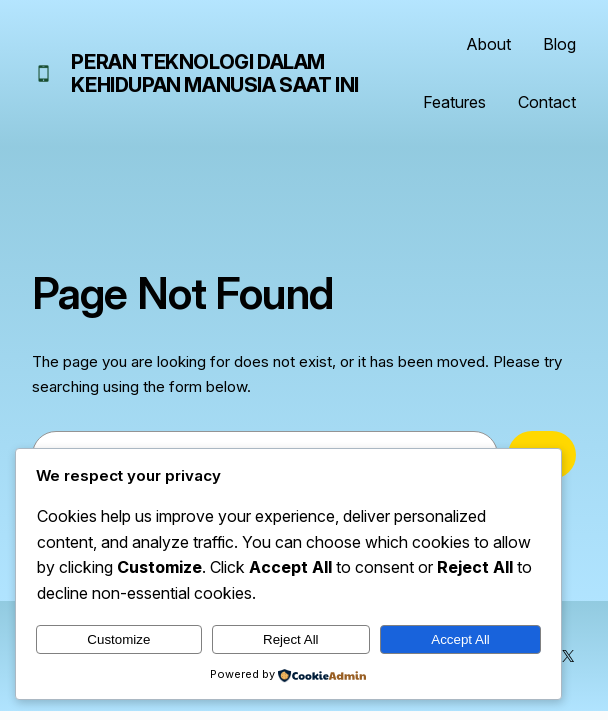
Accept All (460, 639)
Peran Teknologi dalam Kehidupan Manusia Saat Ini (215, 73)
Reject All (291, 639)
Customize (118, 639)
